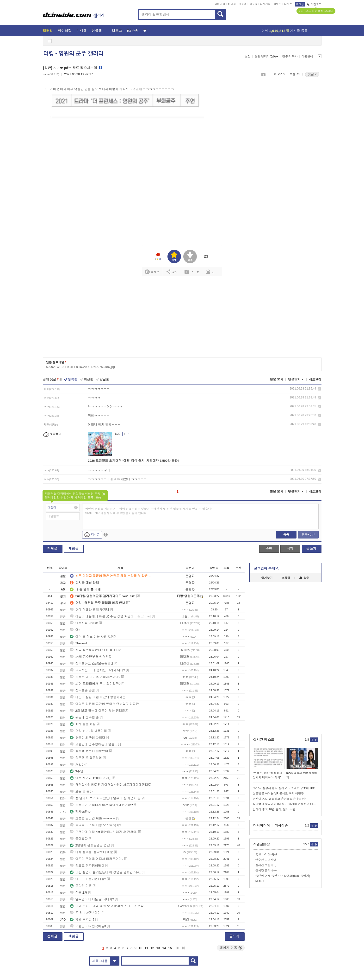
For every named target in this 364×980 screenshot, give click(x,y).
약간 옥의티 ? (82, 919)
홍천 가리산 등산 (266, 855)
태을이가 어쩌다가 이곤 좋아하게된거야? (101, 805)
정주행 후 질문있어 (86, 758)
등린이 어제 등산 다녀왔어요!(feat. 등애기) (283, 876)
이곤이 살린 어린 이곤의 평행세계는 (98, 697)
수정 (269, 549)
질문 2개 (79, 893)
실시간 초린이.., (266, 865)
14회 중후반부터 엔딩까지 (91, 657)
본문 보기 (277, 379)
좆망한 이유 (81, 886)
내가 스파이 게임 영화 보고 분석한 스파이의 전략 (107, 906)
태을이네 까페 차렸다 (87, 738)
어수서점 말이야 (84, 623)
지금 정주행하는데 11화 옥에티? (95, 650)
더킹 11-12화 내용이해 (88, 731)
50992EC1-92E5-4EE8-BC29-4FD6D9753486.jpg (80, 367)
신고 (212, 272)
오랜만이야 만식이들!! (88, 926)
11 (146, 948)
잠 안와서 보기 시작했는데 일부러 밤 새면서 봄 (105, 798)
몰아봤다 (79, 839)
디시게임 (265, 4)
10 (141, 948)
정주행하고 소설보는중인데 (92, 663)
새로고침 (315, 380)
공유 (172, 272)
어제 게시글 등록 (285, 31)
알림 (304, 578)
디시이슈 (281, 826)
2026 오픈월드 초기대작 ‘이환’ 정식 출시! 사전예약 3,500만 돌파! (133, 461)
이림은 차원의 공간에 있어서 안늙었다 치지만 (104, 704)
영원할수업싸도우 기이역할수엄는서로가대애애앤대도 (111, 785)
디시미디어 (262, 826)
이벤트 (277, 4)
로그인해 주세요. (267, 568)
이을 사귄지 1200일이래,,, (91, 778)
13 (158, 948)
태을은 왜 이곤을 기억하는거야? (95, 677)
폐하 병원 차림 (83, 724)
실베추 (152, 272)
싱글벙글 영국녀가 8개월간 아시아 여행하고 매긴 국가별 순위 (285, 804)
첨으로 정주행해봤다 (87, 866)
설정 (248, 57)
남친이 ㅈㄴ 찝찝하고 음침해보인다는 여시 (280, 799)
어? (75, 630)
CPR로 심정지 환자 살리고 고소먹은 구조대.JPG (284, 788)
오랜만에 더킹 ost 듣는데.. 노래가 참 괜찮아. (104, 832)
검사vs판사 (80, 812)
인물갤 (243, 4)
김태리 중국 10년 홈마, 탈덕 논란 (274, 809)
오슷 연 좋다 (81, 791)
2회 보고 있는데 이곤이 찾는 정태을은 (99, 711)
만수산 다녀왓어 (266, 860)
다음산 (260, 881)
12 (152, 948)
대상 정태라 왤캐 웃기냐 (89, 610)
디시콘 (288, 4)
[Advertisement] (302, 159)
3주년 (77, 771)
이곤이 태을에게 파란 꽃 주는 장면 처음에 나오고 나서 (110, 616)
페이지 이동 (231, 948)
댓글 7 (312, 74)
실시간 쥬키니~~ (266, 871)
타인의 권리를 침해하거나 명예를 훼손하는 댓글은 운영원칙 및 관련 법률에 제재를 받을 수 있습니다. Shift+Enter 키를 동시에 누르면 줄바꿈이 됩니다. (150, 511)
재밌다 (77, 765)
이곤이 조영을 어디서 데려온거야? (97, 859)
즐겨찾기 (267, 578)
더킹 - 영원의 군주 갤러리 (73, 54)
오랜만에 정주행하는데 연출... (93, 744)
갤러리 (48, 31)
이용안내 (307, 57)
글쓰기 (311, 549)
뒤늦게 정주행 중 (84, 717)
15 (170, 948)
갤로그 (253, 4)
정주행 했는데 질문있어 (89, 751)
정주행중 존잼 (82, 690)
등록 (286, 535)
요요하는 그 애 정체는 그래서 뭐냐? (97, 670)
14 (164, 948)
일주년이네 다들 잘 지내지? (92, 899)
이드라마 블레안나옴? (88, 879)
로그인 (300, 4)
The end (78, 643)
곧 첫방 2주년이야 (85, 913)
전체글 (52, 549)
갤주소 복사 (290, 57)
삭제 (319, 389)
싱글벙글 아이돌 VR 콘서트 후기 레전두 (278, 794)
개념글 (74, 549)
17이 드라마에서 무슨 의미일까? (95, 684)
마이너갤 (220, 4)
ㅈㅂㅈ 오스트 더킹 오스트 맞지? (96, 825)
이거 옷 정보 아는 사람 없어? (93, 637)
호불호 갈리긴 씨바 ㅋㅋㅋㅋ (93, 818)
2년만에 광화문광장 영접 (90, 845)
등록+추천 (308, 535)
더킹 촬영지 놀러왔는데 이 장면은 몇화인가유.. (105, 872)
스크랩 (263, 74)
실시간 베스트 (264, 740)
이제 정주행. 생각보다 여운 (91, 852)
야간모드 (314, 4)
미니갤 (232, 4)
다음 (178, 948)
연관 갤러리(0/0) (266, 57)
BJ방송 (133, 31)
